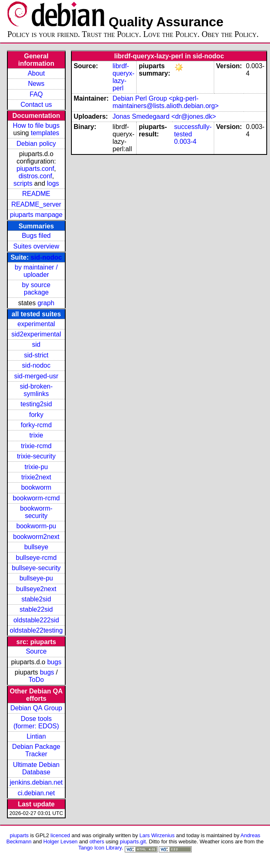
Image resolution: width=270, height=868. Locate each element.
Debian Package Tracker (36, 750)
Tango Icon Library (100, 848)
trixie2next (36, 477)
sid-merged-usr (36, 376)
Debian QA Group (36, 708)
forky (36, 415)
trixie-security (36, 456)
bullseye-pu (36, 578)
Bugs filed (36, 236)
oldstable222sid (36, 620)
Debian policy (36, 144)
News (36, 84)
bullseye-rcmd (36, 558)
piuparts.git (133, 842)
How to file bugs (36, 125)
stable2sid (36, 599)
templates (45, 133)
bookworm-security (36, 512)
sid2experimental (36, 334)
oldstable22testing (36, 630)
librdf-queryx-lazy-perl (123, 77)
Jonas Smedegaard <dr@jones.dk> (164, 116)
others (97, 842)
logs (53, 183)
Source (36, 651)
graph (46, 303)
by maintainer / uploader (36, 271)
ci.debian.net (36, 793)
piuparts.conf (35, 169)
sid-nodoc (46, 257)
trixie (36, 435)
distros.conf (35, 176)
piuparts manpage (36, 215)
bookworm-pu (36, 526)
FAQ (36, 94)
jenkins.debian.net (36, 782)
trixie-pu (36, 467)
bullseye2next (36, 589)
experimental (36, 324)
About (36, 73)
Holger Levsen (61, 842)
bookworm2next (36, 537)
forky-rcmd (37, 425)
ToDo (36, 680)
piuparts (19, 835)
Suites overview (36, 246)
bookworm (36, 487)
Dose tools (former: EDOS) (36, 722)
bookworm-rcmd (36, 498)
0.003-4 (185, 142)
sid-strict (37, 355)
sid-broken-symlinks (36, 390)
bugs (54, 662)
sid (36, 344)
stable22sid (36, 609)
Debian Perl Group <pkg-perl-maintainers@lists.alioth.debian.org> (166, 102)
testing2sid (36, 404)
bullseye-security (36, 568)
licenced (60, 835)
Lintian (36, 736)
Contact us (36, 105)
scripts (23, 183)
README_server (36, 204)
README (36, 194)
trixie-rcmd (36, 446)
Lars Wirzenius (157, 835)
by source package (36, 289)
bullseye (36, 547)
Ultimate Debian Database (36, 768)
